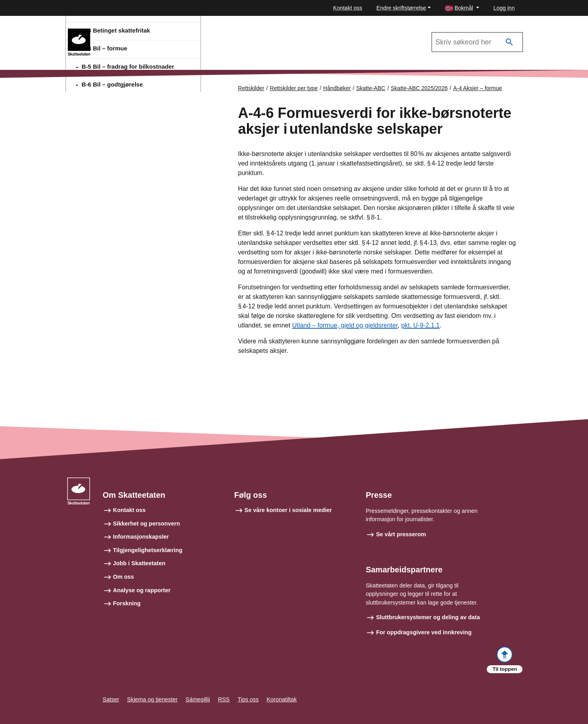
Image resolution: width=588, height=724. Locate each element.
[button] (462, 8)
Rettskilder (251, 88)
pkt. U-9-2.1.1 (420, 326)
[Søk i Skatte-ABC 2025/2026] (477, 42)
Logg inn (504, 8)
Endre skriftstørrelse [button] (401, 8)
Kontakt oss (348, 8)
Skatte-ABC (120, 32)
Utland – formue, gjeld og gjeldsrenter (345, 326)
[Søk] (509, 42)
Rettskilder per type (294, 88)
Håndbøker (337, 88)
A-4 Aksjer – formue (477, 88)
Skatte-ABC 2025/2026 (419, 88)
